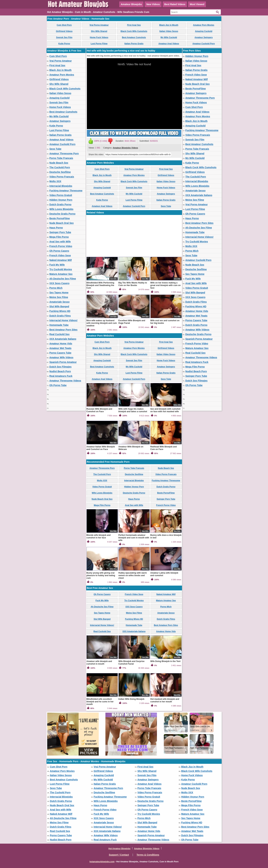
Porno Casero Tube (60, 353)
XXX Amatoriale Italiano (63, 339)
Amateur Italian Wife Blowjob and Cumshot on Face (101, 448)
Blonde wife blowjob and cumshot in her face (99, 536)
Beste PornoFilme (60, 218)
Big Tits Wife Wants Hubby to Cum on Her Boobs (133, 284)
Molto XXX (55, 181)
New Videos (153, 4)
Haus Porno (56, 228)
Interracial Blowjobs (61, 186)
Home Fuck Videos (99, 37)
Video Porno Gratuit (61, 195)
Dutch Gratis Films (60, 316)
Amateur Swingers (204, 37)
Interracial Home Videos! (64, 320)
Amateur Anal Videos (169, 44)
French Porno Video (61, 246)
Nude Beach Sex (59, 163)
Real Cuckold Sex (60, 334)
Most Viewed (197, 4)
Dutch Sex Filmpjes (61, 367)
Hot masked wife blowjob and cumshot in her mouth (165, 700)
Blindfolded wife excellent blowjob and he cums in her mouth (100, 702)
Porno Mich (56, 288)
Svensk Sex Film (64, 37)
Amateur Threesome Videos (65, 381)
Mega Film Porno (59, 237)
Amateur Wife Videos (61, 357)
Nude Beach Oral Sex (62, 223)
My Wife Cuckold (169, 37)
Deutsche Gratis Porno (62, 214)
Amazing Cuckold (204, 31)
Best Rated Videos (175, 4)
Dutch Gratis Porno (60, 204)
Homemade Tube (59, 325)
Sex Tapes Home (59, 293)
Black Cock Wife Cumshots (134, 31)
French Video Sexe (60, 255)
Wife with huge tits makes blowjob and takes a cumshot (133, 410)
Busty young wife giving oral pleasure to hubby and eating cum (101, 575)
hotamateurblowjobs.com (102, 862)
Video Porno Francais (62, 177)
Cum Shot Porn (64, 25)
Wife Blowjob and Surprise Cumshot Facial (132, 663)
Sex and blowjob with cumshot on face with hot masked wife (165, 410)
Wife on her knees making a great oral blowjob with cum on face (166, 285)
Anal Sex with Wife (60, 242)
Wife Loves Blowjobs (61, 209)
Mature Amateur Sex (61, 274)
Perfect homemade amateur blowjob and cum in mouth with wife (134, 538)
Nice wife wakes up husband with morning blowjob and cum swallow (102, 323)
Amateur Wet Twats (61, 348)
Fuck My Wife (57, 265)
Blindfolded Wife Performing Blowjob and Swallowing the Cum (100, 285)
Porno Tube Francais (61, 158)
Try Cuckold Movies (61, 269)
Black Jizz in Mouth (169, 25)
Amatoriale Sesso (60, 302)
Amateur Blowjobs (131, 4)
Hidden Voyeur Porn (61, 200)
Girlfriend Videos (64, 31)
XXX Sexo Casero (59, 283)
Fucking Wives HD (60, 311)
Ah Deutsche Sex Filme (63, 279)
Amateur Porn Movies (204, 25)
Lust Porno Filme (99, 44)
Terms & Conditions (148, 855)
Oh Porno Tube (58, 385)
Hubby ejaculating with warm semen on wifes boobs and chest (133, 575)
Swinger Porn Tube (60, 232)
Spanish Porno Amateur (63, 362)
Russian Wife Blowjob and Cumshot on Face (99, 410)
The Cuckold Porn (60, 167)
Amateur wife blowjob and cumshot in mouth (99, 663)
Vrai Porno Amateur (99, 25)
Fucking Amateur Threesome (66, 191)
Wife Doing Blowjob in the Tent (166, 661)
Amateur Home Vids (61, 344)
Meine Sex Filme (59, 297)
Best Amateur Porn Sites (64, 330)
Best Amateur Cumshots (134, 37)
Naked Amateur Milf (61, 260)
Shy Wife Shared (99, 31)
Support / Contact (119, 855)
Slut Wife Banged (59, 306)
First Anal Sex (134, 25)
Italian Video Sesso (169, 31)
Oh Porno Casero (59, 251)
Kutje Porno (64, 44)
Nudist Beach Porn (60, 371)
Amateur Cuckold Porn (204, 44)
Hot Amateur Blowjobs (119, 849)
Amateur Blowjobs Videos (125, 148)
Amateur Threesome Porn (64, 153)
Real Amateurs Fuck (61, 376)
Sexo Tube (55, 149)
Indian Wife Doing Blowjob (131, 699)
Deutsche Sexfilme (60, 172)
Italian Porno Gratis (134, 44)
